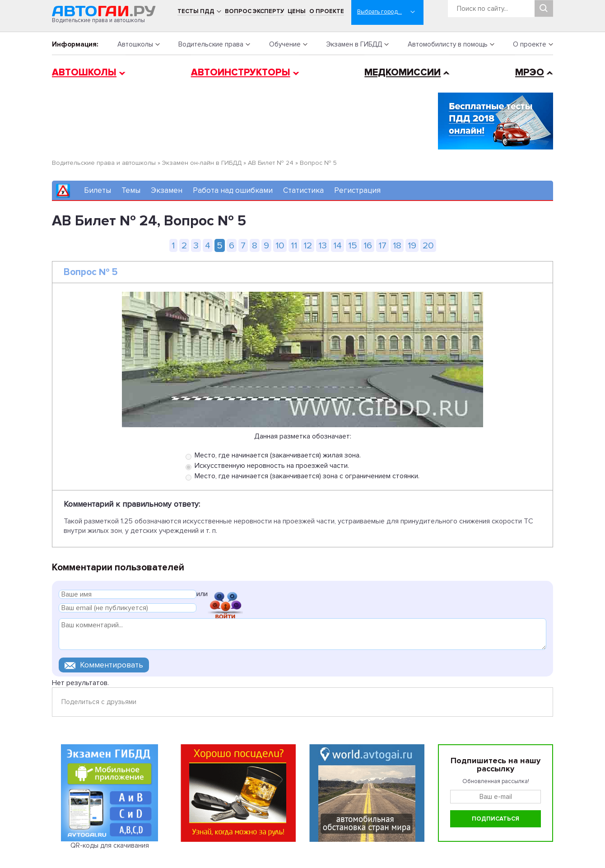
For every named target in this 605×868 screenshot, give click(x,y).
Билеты (98, 190)
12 (308, 245)
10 (280, 245)
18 (397, 245)
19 (412, 245)
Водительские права (211, 44)
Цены (297, 11)
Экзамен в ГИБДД (354, 44)
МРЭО (530, 72)
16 (368, 245)
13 (323, 245)
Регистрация (357, 190)
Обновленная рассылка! (496, 781)
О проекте (327, 11)
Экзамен (167, 190)
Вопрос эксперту (254, 11)
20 (428, 245)
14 (337, 245)
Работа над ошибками (233, 190)
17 (382, 245)
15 (353, 245)
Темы (131, 190)
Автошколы (135, 44)
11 (294, 245)
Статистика (303, 190)
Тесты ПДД (196, 11)
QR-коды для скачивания (110, 845)
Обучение (285, 44)
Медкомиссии (403, 72)
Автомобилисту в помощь (448, 44)
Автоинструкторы (241, 72)
